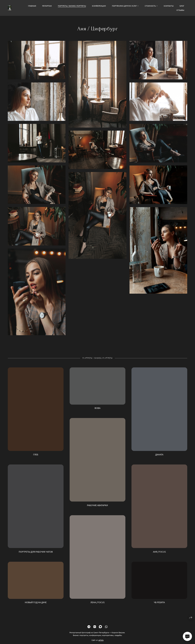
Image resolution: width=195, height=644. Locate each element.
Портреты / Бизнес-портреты (72, 6)
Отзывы (180, 10)
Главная (32, 6)
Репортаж (47, 6)
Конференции (99, 6)
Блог (182, 6)
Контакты (169, 6)
